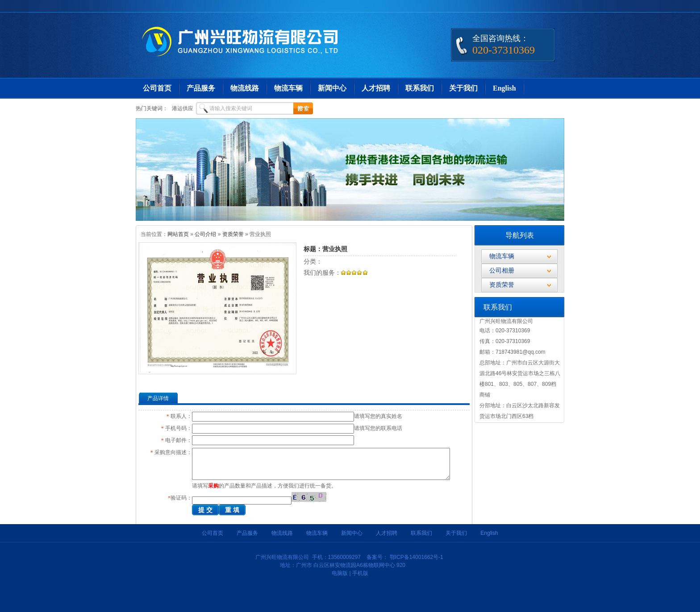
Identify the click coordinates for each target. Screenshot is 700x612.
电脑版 (340, 573)
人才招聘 (376, 88)
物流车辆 (288, 88)
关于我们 (463, 88)
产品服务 (201, 88)
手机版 (360, 573)
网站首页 (178, 234)
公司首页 (157, 88)
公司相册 (502, 271)
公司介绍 (205, 234)
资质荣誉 (233, 234)
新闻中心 (332, 88)
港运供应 (183, 108)
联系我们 (420, 88)
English (504, 88)
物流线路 (245, 88)
